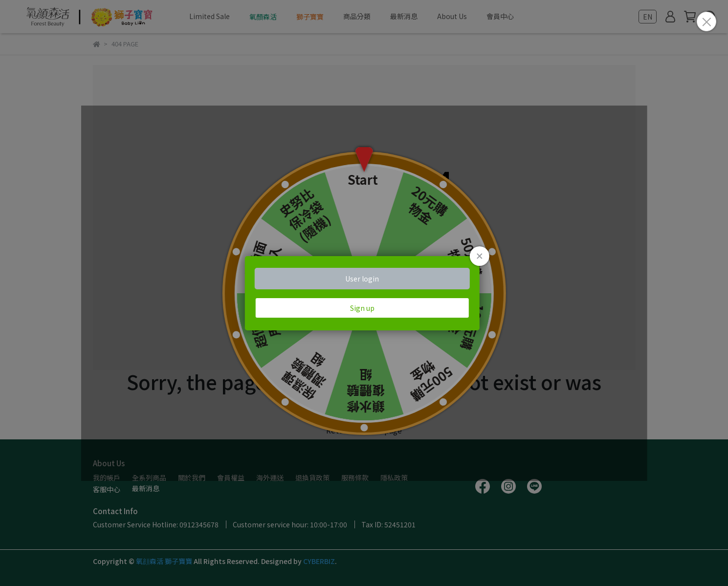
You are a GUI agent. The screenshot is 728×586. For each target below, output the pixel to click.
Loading (364, 293)
